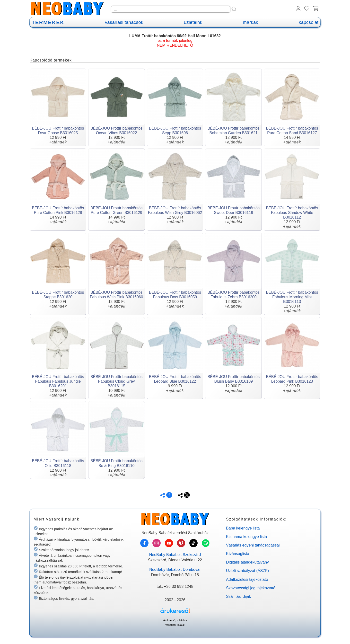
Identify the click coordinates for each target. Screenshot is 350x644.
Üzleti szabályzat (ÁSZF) (247, 571)
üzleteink (193, 22)
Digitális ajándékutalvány (247, 562)
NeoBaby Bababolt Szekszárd (175, 555)
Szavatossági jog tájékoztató (251, 588)
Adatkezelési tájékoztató (247, 579)
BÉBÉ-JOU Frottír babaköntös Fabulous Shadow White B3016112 (292, 213)
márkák (250, 22)
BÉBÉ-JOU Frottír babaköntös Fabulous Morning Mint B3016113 (292, 297)
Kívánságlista (238, 554)
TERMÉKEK (48, 22)
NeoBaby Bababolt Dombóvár (175, 569)
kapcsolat (309, 22)
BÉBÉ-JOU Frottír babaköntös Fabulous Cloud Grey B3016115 (116, 381)
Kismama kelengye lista (246, 537)
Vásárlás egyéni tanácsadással (253, 545)
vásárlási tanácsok (124, 22)
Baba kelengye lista (243, 528)
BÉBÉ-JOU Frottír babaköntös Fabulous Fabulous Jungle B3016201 (58, 381)
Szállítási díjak (238, 596)
